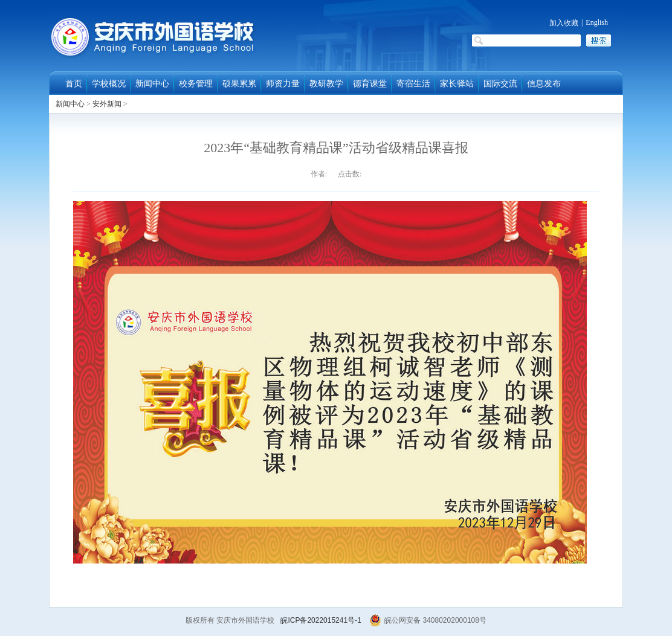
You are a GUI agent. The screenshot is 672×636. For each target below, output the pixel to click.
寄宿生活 (413, 84)
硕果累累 (239, 84)
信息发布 (544, 84)
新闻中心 (152, 84)
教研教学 (326, 84)
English (597, 22)
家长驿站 (457, 84)
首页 (74, 84)
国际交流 (500, 84)
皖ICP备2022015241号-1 (321, 620)
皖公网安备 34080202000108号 (428, 620)
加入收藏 (564, 23)
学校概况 (109, 84)
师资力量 (283, 84)
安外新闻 (107, 104)
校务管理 (196, 84)
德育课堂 (370, 84)
